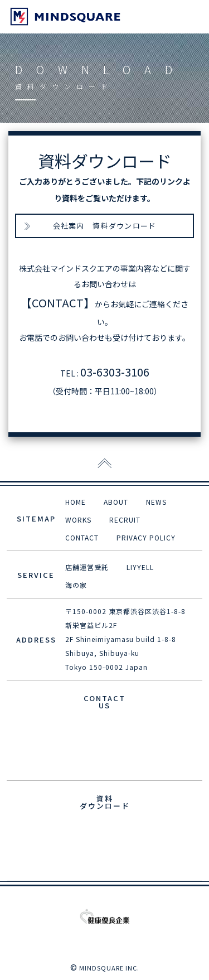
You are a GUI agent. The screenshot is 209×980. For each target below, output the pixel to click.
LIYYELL (140, 567)
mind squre (65, 16)
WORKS (78, 520)
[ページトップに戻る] (104, 464)
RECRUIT (125, 520)
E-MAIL (104, 738)
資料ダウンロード (104, 839)
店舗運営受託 (87, 567)
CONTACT (82, 537)
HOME (76, 502)
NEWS (156, 502)
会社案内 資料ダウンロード (105, 226)
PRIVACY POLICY (146, 537)
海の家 (76, 585)
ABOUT (116, 502)
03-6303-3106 (115, 372)
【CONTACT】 (58, 303)
